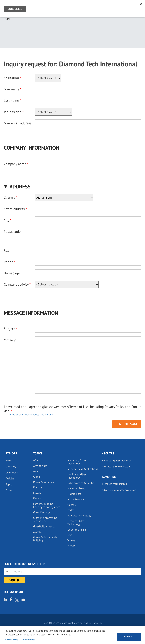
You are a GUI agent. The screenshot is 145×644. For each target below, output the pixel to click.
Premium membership (115, 484)
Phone (8, 262)
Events (37, 498)
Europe (37, 493)
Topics (9, 484)
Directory (11, 467)
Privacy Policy (31, 415)
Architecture (40, 466)
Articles (10, 478)
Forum (9, 490)
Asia (36, 471)
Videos (71, 540)
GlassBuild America (44, 526)
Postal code (12, 231)
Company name (15, 164)
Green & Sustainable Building (45, 539)
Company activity (16, 284)
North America (76, 499)
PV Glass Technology (79, 516)
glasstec (38, 532)
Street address (14, 209)
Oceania (72, 505)
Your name (12, 89)
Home (7, 19)
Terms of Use (16, 415)
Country (9, 198)
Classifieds (12, 473)
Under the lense (77, 530)
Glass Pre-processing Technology (45, 519)
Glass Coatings (42, 512)
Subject (9, 329)
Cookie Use (46, 415)
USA (70, 535)
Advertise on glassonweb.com (119, 490)
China (37, 477)
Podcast (72, 510)
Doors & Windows (44, 482)
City (7, 220)
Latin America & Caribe (81, 483)
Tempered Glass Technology (76, 523)
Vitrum (71, 546)
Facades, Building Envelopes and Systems (47, 505)
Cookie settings (29, 639)
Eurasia (37, 487)
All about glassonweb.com (117, 460)
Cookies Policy (12, 639)
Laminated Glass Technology (77, 476)
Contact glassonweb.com (116, 467)
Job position (13, 112)
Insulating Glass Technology (77, 462)
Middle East (74, 494)
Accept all (129, 637)
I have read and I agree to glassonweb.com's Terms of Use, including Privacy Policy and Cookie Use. (72, 409)
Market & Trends (77, 488)
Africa (36, 460)
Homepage (12, 273)
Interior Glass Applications (83, 469)
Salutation (11, 78)
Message (10, 340)
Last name (11, 101)
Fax (6, 250)
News (9, 460)
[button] (72, 186)
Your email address (18, 123)
